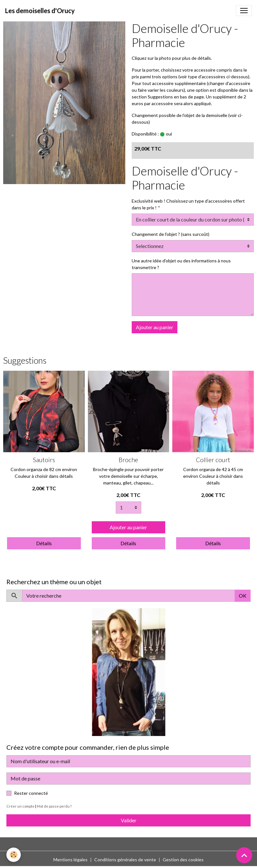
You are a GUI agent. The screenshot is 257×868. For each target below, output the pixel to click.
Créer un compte (20, 806)
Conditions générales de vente (125, 860)
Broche (128, 460)
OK (243, 596)
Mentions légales (70, 860)
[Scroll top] (244, 855)
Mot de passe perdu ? (54, 806)
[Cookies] (14, 855)
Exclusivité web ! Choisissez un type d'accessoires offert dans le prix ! (188, 204)
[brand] (40, 11)
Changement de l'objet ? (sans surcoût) (171, 234)
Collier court (213, 460)
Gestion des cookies (183, 860)
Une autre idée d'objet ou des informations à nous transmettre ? (181, 264)
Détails (44, 543)
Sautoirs (44, 460)
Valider (129, 820)
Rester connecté (31, 793)
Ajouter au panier (155, 327)
